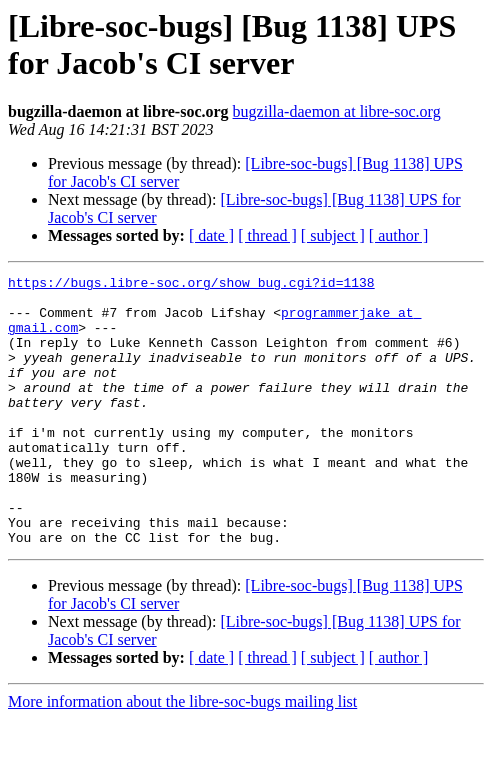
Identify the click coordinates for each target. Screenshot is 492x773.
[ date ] (211, 235)
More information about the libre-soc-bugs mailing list (182, 755)
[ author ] (399, 235)
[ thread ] (267, 235)
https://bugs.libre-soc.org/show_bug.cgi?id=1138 (191, 285)
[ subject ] (333, 235)
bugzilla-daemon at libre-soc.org (337, 111)
